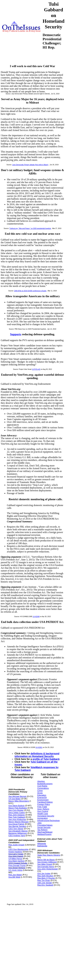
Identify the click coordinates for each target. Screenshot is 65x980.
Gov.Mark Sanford (16, 861)
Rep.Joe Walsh (15, 875)
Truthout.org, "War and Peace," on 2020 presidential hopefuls (30, 228)
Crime (40, 791)
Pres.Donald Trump (17, 866)
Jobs (39, 823)
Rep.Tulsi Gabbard (17, 817)
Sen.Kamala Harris (46, 867)
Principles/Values (45, 825)
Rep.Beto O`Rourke (46, 878)
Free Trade (42, 807)
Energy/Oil (42, 797)
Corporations (43, 788)
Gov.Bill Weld (14, 877)
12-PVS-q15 (36, 369)
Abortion (41, 781)
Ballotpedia (42, 846)
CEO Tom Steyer (16, 829)
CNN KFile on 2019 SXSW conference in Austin (30, 291)
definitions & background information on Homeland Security (37, 755)
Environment (43, 800)
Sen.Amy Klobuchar (17, 819)
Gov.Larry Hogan (16, 854)
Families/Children (45, 802)
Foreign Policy (44, 804)
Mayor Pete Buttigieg (18, 808)
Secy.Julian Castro (17, 813)
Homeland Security (46, 816)
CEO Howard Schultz (18, 863)
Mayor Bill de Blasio (46, 860)
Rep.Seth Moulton (45, 876)
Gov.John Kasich (16, 856)
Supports (16, 334)
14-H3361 (39, 747)
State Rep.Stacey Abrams (49, 855)
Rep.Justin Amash (16, 845)
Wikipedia (42, 844)
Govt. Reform (43, 809)
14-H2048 (36, 617)
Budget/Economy (45, 784)
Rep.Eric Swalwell (45, 885)
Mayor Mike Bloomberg (19, 801)
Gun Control (43, 811)
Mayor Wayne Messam (19, 822)
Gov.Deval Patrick (16, 824)
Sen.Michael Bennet (17, 796)
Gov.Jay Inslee (44, 873)
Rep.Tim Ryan (44, 880)
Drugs (40, 793)
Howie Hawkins (15, 852)
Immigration (42, 818)
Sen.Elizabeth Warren (18, 831)
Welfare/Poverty (44, 834)
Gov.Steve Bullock (16, 806)
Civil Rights (42, 786)
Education (42, 795)
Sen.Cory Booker (16, 810)
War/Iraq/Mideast (45, 832)
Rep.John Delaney (17, 815)
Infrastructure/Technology (48, 821)
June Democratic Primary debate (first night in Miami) (30, 165)
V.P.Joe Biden (15, 799)
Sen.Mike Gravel (45, 864)
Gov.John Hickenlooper (48, 869)
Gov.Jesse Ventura (17, 868)
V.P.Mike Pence (15, 859)
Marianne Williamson (18, 833)
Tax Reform (42, 830)
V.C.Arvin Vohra (15, 870)
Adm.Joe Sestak (45, 883)
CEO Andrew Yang (17, 836)
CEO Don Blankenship (18, 849)
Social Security (44, 827)
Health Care (43, 814)
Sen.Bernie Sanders (17, 826)
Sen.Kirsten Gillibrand (47, 862)
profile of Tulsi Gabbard (46, 759)
